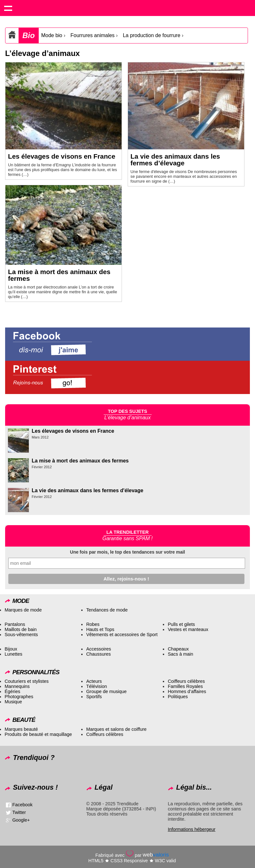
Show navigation (8, 8)
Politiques (178, 697)
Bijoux (11, 649)
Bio (29, 35)
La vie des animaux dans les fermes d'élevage (88, 490)
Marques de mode (23, 610)
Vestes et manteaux (188, 629)
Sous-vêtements (21, 635)
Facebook (22, 805)
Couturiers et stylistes (27, 681)
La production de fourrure (152, 35)
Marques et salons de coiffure (116, 729)
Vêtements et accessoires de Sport (122, 635)
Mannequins (17, 686)
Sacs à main (180, 654)
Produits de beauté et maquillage (38, 734)
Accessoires (99, 649)
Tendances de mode (107, 610)
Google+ (21, 820)
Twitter (19, 812)
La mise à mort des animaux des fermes (59, 275)
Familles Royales (185, 686)
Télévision (96, 686)
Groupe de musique (106, 691)
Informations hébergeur (191, 829)
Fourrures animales (92, 35)
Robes (93, 624)
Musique (13, 702)
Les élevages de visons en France (62, 156)
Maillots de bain (20, 629)
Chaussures (98, 654)
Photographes (19, 697)
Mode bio (52, 35)
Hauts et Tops (100, 629)
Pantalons (15, 624)
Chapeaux (178, 649)
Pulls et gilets (181, 624)
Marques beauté (21, 729)
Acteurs (94, 681)
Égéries (12, 691)
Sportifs (94, 697)
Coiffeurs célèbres (186, 681)
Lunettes (13, 654)
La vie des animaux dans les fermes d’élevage (175, 160)
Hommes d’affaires (187, 691)
